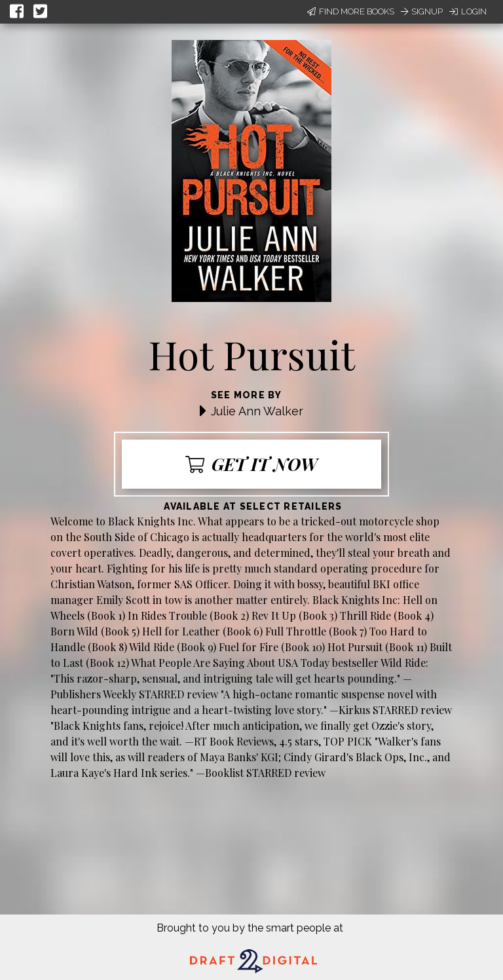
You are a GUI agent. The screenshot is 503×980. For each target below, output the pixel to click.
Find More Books (351, 11)
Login (468, 11)
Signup (422, 11)
